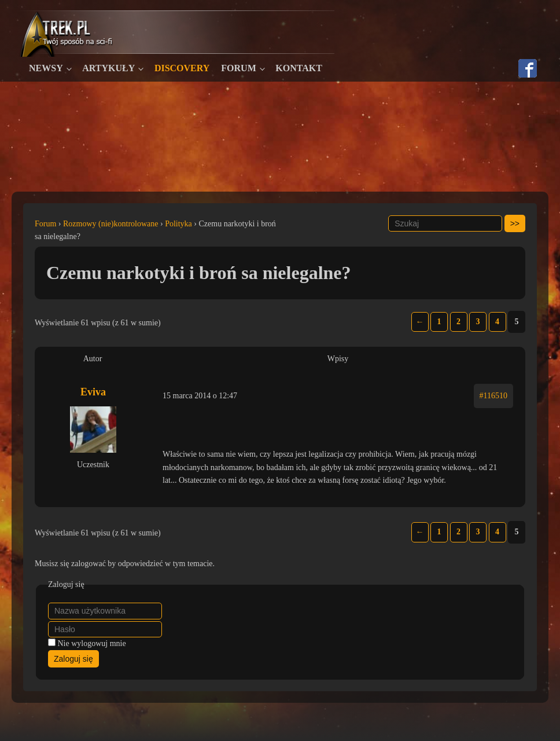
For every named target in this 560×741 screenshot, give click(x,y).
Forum (238, 68)
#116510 (493, 396)
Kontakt (299, 68)
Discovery (182, 68)
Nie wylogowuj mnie (92, 643)
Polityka (178, 224)
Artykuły (108, 68)
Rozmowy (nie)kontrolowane (110, 224)
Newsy (46, 68)
